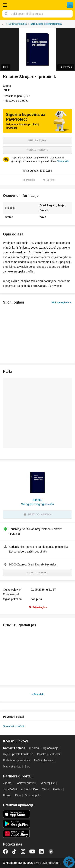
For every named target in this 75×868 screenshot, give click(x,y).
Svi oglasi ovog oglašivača (37, 504)
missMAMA (10, 789)
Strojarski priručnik (14, 726)
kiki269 (37, 500)
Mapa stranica (12, 766)
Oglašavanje (51, 748)
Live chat (69, 862)
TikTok (14, 851)
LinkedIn (42, 851)
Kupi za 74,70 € (37, 141)
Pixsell (7, 795)
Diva (18, 795)
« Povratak (37, 694)
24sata (7, 783)
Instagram (23, 851)
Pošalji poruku (37, 150)
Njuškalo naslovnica (37, 5)
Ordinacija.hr (32, 795)
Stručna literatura (17, 24)
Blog (27, 766)
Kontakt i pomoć (14, 748)
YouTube (32, 851)
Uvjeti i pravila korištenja (18, 754)
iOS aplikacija (16, 814)
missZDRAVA (29, 789)
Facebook (5, 851)
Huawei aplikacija (16, 834)
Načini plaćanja (43, 760)
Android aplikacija (16, 824)
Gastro (57, 789)
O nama (34, 748)
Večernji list (47, 783)
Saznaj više (63, 161)
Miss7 (45, 789)
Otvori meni (5, 5)
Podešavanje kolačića (16, 760)
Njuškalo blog (51, 851)
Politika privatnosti (48, 754)
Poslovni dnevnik (26, 783)
